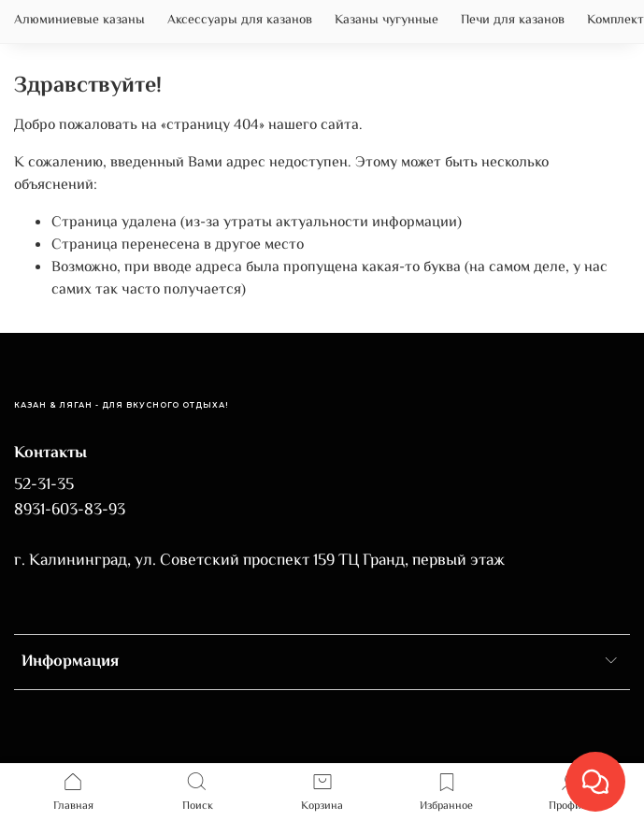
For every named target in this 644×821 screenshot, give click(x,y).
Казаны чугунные (386, 21)
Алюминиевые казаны (79, 21)
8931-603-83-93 (70, 511)
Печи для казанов (513, 21)
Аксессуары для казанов (240, 21)
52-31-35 (44, 485)
